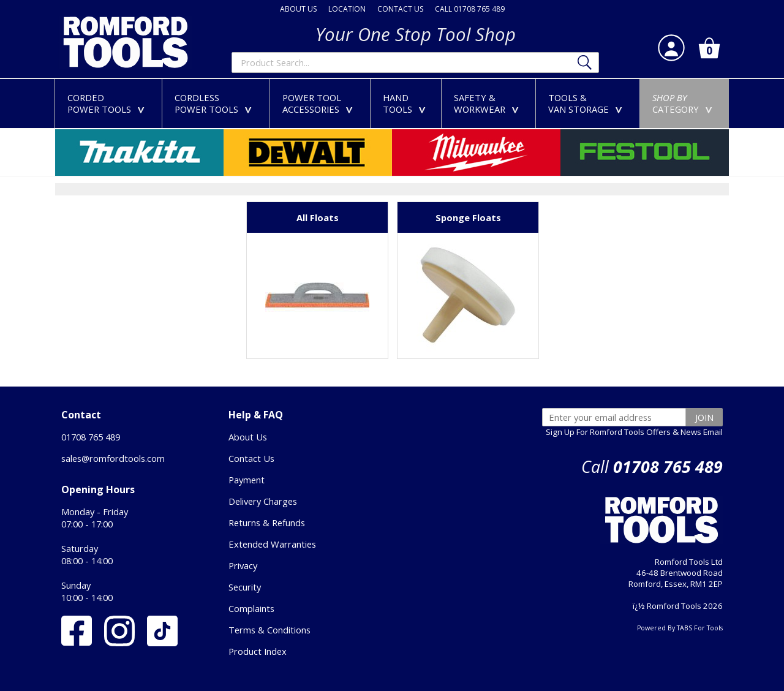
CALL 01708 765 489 (470, 9)
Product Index (258, 651)
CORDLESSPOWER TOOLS (216, 103)
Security (245, 587)
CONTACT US (400, 9)
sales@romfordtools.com (113, 458)
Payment (247, 480)
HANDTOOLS (407, 103)
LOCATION (347, 9)
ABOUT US (298, 9)
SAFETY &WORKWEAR (489, 103)
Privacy (243, 565)
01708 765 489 (91, 437)
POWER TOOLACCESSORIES (320, 103)
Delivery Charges (263, 501)
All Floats (318, 217)
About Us (248, 437)
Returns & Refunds (267, 523)
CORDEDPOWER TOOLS (108, 103)
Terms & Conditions (269, 630)
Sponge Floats (468, 217)
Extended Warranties (272, 544)
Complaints (251, 608)
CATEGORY (685, 103)
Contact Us (251, 458)
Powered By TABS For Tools (680, 628)
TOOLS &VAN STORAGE (588, 103)
